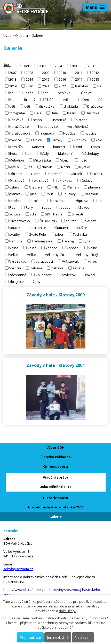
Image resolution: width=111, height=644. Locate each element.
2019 (13, 86)
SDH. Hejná (54, 214)
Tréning (68, 241)
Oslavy (87, 180)
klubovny (79, 140)
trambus (16, 241)
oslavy (14, 187)
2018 (95, 79)
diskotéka (47, 106)
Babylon (82, 86)
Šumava (62, 227)
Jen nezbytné (58, 637)
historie (82, 120)
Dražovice (95, 106)
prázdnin (58, 200)
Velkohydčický (87, 254)
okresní (55, 173)
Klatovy (57, 140)
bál (12, 93)
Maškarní (65, 153)
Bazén (29, 93)
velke (14, 254)
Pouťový (69, 194)
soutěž (71, 221)
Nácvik (47, 167)
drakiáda (71, 106)
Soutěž (90, 221)
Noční (66, 167)
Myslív (14, 167)
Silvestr (78, 214)
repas (47, 207)
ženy (37, 282)
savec (65, 207)
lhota (13, 153)
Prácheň (92, 194)
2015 (46, 79)
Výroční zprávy (55, 477)
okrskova (65, 180)
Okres (36, 173)
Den (86, 99)
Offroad (15, 173)
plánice (15, 194)
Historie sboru (55, 498)
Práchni (15, 200)
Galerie (55, 517)
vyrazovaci (44, 261)
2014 (29, 79)
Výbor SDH (55, 447)
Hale (54, 113)
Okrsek (76, 173)
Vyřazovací (18, 261)
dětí (27, 106)
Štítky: (8, 65)
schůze (15, 214)
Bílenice (86, 93)
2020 (29, 86)
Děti (101, 99)
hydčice (15, 140)
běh (46, 93)
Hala (38, 113)
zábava (78, 268)
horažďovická (20, 133)
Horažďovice (19, 126)
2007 (13, 72)
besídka (64, 93)
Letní (78, 146)
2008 (29, 72)
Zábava (57, 268)
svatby (15, 234)
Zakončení (44, 275)
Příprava (82, 200)
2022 (62, 86)
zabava (36, 268)
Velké (31, 254)
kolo (99, 140)
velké (93, 248)
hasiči (72, 113)
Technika (80, 234)
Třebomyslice (42, 241)
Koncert (38, 146)
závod (90, 275)
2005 (75, 66)
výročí (93, 261)
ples (33, 194)
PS (100, 200)
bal (100, 86)
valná (32, 248)
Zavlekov (68, 275)
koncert (59, 146)
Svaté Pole (38, 234)
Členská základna (56, 457)
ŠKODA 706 (48, 221)
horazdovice (48, 126)
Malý (45, 153)
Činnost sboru (55, 466)
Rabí (13, 207)
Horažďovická (78, 126)
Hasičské (16, 120)
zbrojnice (17, 282)
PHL (55, 187)
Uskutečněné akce (55, 487)
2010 (62, 72)
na (30, 167)
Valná (14, 248)
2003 (42, 66)
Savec (84, 207)
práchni (36, 200)
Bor (12, 99)
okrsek (97, 173)
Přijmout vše (30, 637)
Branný (30, 99)
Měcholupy (90, 153)
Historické (59, 120)
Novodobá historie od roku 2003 (55, 507)
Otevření (36, 187)
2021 (46, 86)
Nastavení (83, 637)
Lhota (96, 146)
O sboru (22, 36)
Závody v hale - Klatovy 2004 (56, 365)
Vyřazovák (70, 261)
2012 (95, 72)
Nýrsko (85, 167)
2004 (58, 66)
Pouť (49, 194)
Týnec (88, 241)
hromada (47, 133)
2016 (62, 79)
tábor (59, 234)
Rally (29, 207)
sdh (33, 214)
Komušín (16, 146)
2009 (46, 72)
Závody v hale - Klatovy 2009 (56, 295)
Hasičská (93, 113)
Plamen (73, 187)
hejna (37, 120)
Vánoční (73, 248)
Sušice (82, 227)
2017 (79, 79)
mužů (83, 160)
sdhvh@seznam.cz (18, 569)
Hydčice (69, 133)
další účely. (67, 611)
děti (12, 106)
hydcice (91, 133)
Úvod (7, 36)
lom (29, 153)
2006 (91, 66)
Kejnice (36, 140)
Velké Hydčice (56, 254)
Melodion (17, 160)
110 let (24, 66)
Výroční (15, 268)
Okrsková (17, 180)
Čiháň (49, 99)
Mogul (65, 160)
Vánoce (51, 248)
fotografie (17, 113)
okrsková (41, 180)
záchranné (18, 275)
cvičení (68, 99)
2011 (79, 72)
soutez (15, 227)
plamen (94, 187)
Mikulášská (42, 160)
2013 (13, 79)
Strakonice (38, 227)
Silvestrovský (20, 221)
